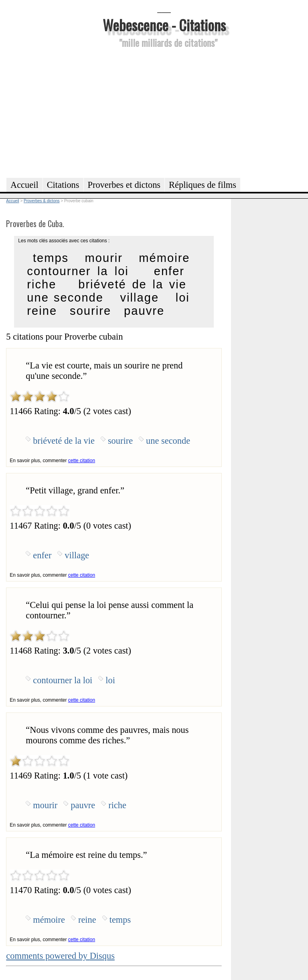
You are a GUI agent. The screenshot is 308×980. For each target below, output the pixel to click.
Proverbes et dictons (124, 185)
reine (42, 311)
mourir (104, 258)
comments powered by (60, 956)
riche (42, 284)
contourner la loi (78, 271)
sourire (90, 311)
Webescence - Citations (164, 25)
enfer (169, 271)
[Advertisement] (164, 112)
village (140, 298)
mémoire (164, 258)
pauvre (144, 311)
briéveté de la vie (132, 284)
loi (183, 298)
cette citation (82, 461)
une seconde (65, 298)
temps (51, 258)
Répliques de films (203, 185)
